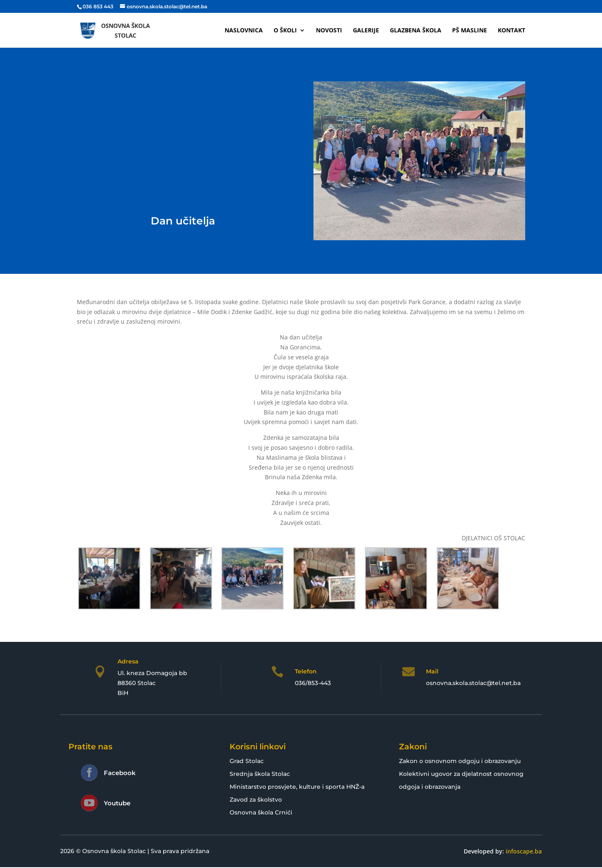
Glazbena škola (416, 31)
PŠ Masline (470, 31)
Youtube (117, 803)
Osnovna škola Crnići (261, 812)
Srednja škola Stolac (260, 774)
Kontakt (511, 31)
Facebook (120, 773)
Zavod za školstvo (256, 800)
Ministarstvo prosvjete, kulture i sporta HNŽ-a (297, 787)
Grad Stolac (247, 761)
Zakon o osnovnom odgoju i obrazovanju (460, 761)
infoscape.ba (524, 851)
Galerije (366, 31)
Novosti (329, 31)
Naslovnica (244, 31)
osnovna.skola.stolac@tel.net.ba (473, 683)
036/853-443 (313, 683)
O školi (285, 31)
